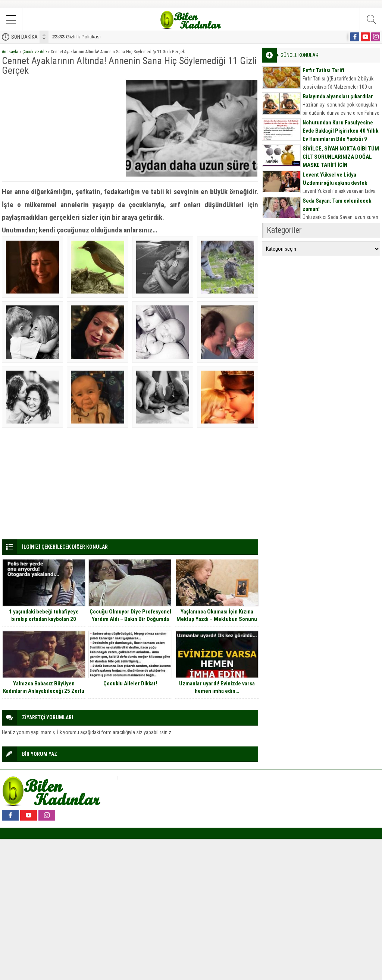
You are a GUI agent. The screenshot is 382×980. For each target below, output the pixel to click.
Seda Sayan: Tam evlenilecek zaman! (337, 205)
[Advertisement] (61, 126)
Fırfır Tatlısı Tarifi (323, 70)
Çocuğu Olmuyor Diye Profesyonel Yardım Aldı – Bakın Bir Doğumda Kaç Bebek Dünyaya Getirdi (130, 619)
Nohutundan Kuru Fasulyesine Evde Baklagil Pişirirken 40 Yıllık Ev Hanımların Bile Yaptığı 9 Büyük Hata (340, 135)
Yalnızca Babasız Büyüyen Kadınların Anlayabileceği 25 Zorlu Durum (44, 691)
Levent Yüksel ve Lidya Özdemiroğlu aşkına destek (335, 179)
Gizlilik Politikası (76, 37)
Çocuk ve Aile (35, 52)
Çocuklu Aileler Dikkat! (130, 684)
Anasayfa (10, 52)
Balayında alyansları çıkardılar (338, 96)
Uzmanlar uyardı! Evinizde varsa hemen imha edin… (217, 687)
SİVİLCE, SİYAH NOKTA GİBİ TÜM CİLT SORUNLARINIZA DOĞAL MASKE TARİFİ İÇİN (341, 157)
